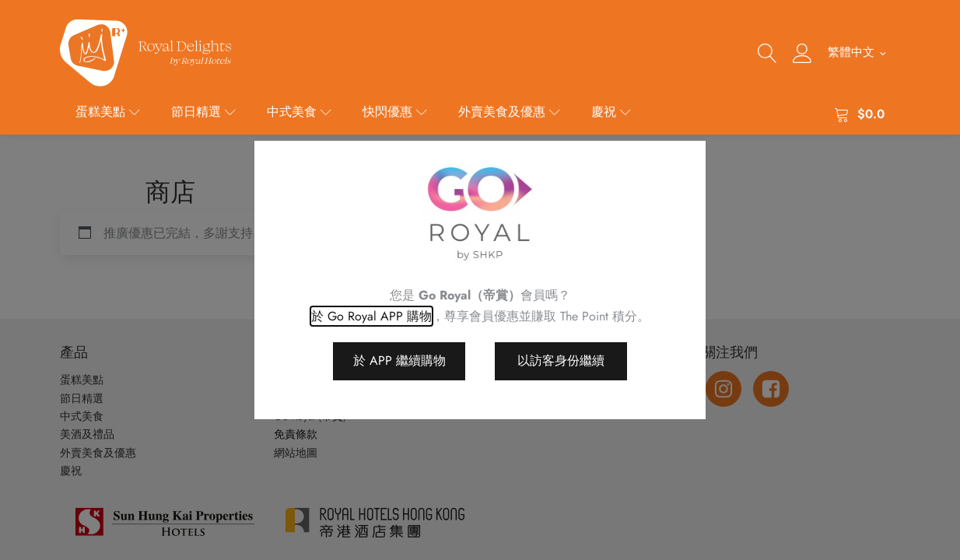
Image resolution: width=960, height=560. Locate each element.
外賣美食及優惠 (509, 112)
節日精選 (203, 112)
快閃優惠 (395, 112)
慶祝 (611, 112)
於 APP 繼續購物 (399, 360)
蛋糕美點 (108, 112)
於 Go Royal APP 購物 (371, 316)
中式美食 (299, 112)
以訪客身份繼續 (561, 360)
